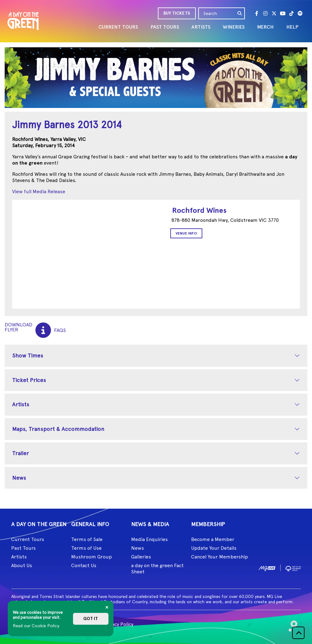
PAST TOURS (165, 27)
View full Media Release (39, 191)
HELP (292, 27)
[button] (298, 633)
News (19, 478)
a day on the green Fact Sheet (157, 569)
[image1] (267, 567)
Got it (91, 619)
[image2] (293, 567)
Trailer (21, 453)
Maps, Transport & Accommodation (58, 429)
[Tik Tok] (291, 13)
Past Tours (23, 548)
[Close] (107, 607)
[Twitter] (274, 13)
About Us (22, 565)
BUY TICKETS (177, 13)
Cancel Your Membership (220, 557)
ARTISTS (201, 27)
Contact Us (84, 565)
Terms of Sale (87, 539)
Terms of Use (86, 548)
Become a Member (213, 539)
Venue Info (186, 233)
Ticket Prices (29, 380)
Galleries (141, 557)
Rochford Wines (199, 210)
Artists (21, 404)
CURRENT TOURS (118, 27)
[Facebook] (257, 13)
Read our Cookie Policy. (36, 626)
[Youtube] (283, 13)
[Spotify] (300, 13)
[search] (240, 13)
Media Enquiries (149, 539)
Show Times (28, 355)
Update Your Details (214, 548)
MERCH (265, 27)
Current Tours (28, 539)
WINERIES (234, 27)
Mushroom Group (92, 557)
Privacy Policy (118, 624)
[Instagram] (265, 13)
